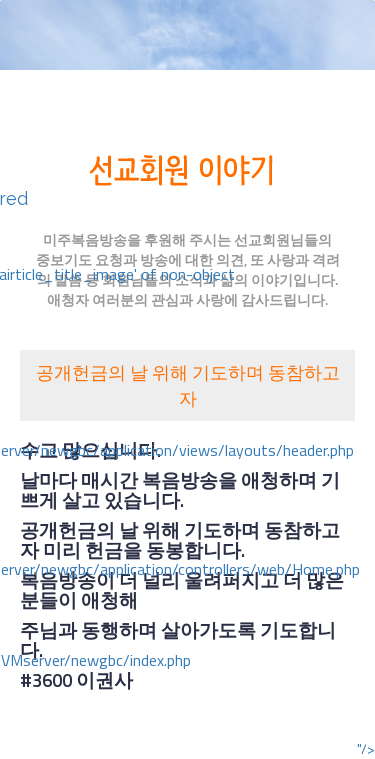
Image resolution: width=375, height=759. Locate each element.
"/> (366, 749)
